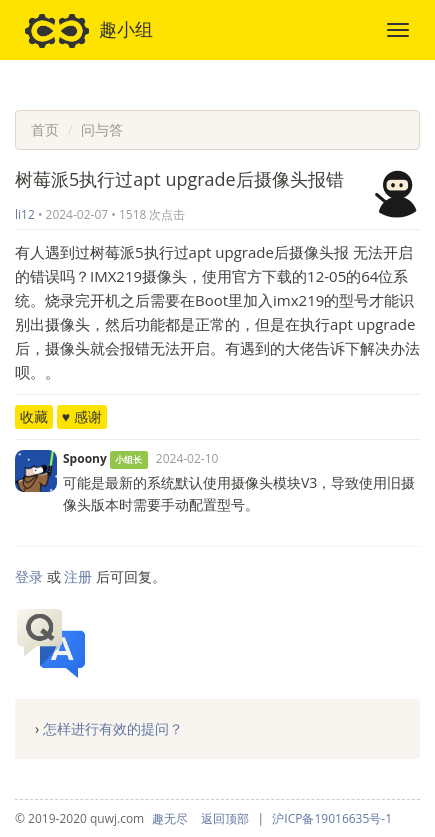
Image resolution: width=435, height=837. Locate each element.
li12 (25, 214)
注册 (78, 576)
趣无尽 (170, 818)
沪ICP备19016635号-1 (332, 818)
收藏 (34, 416)
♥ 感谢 (82, 416)
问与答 (102, 129)
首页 (45, 129)
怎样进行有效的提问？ (113, 728)
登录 (29, 576)
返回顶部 (225, 818)
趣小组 (89, 31)
